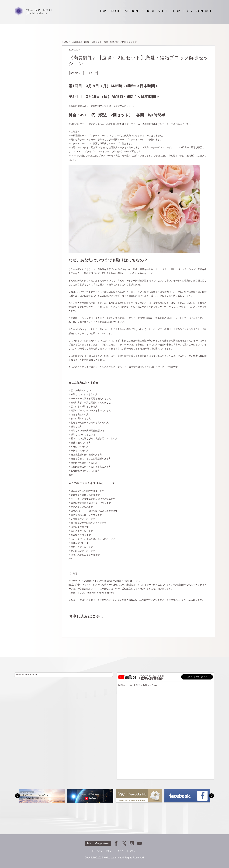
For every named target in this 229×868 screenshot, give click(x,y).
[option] (42, 796)
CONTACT (204, 11)
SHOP (176, 11)
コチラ (98, 616)
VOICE (163, 11)
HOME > (66, 42)
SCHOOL (148, 11)
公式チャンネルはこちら (197, 677)
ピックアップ (90, 73)
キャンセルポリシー (128, 851)
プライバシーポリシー (103, 851)
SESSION (132, 11)
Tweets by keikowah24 (26, 675)
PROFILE (115, 11)
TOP (103, 11)
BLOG (188, 11)
